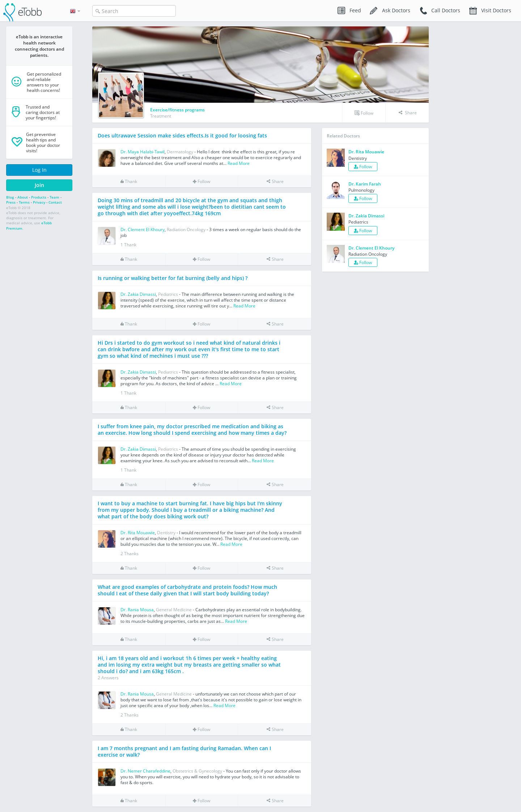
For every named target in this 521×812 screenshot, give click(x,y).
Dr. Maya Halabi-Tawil (143, 152)
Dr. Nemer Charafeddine (145, 771)
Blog (10, 197)
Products (39, 197)
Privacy (39, 202)
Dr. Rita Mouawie (138, 533)
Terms (24, 202)
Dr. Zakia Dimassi (138, 294)
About (23, 197)
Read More (239, 163)
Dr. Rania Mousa (137, 610)
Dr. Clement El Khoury (143, 229)
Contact (55, 202)
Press (11, 202)
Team (54, 197)
